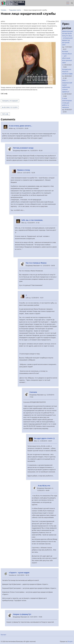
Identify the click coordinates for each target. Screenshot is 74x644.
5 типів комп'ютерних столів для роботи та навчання (67, 103)
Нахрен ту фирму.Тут (22, 614)
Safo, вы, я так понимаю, (32, 220)
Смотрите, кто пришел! (10, 101)
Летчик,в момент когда (23, 148)
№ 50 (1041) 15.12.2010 (10, 107)
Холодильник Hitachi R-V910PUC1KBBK (67, 72)
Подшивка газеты (15, 10)
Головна (4, 10)
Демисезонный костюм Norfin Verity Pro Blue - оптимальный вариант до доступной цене (67, 38)
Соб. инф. (5, 114)
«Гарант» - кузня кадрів (19, 573)
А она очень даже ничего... (20, 126)
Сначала (33, 392)
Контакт (3, 635)
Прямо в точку (24, 170)
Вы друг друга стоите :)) (44, 438)
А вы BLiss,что (44, 486)
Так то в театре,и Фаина (36, 263)
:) (26, 295)
